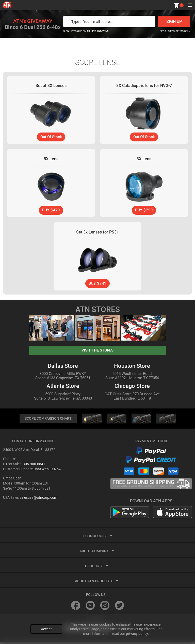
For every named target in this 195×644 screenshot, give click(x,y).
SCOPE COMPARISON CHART (48, 420)
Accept (46, 627)
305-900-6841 (34, 466)
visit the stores (97, 352)
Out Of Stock (51, 137)
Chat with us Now (47, 471)
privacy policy (137, 632)
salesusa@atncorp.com (38, 499)
